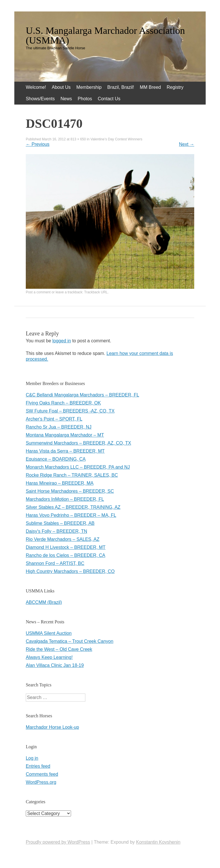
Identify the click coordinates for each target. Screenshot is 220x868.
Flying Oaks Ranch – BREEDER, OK (63, 403)
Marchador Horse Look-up (52, 727)
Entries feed (38, 766)
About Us (61, 87)
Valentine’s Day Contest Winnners (116, 139)
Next (187, 144)
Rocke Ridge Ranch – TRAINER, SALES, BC (72, 475)
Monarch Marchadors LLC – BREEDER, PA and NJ (78, 467)
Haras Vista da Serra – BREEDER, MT (65, 451)
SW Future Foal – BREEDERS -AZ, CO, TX (70, 411)
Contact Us (109, 99)
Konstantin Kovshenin (158, 842)
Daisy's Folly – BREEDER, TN (56, 531)
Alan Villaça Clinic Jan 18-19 (55, 665)
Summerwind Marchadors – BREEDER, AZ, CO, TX (78, 443)
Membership (89, 87)
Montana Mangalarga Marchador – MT (65, 435)
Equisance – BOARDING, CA (56, 459)
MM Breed (150, 87)
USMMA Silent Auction (49, 633)
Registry (175, 87)
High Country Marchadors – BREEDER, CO (70, 571)
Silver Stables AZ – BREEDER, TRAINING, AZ (73, 507)
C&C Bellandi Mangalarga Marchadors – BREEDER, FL (82, 395)
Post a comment (38, 292)
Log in (32, 758)
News (66, 99)
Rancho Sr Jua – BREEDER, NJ (59, 427)
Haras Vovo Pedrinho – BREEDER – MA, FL (71, 515)
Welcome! (36, 87)
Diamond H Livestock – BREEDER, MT (66, 547)
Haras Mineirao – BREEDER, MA (60, 483)
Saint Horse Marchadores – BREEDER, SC (70, 491)
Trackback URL (96, 292)
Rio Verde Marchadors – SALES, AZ (63, 539)
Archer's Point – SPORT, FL (54, 419)
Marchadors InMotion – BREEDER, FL (65, 499)
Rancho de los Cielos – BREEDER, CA (65, 555)
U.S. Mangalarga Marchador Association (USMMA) (105, 36)
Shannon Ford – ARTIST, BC (55, 563)
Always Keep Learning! (49, 657)
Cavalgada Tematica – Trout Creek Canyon (70, 641)
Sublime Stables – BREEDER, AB (60, 523)
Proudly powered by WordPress (58, 842)
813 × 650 (78, 139)
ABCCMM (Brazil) (44, 602)
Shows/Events (40, 99)
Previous (38, 144)
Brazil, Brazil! (121, 87)
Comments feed (42, 774)
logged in (62, 341)
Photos (85, 99)
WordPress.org (41, 782)
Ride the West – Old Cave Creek (59, 649)
